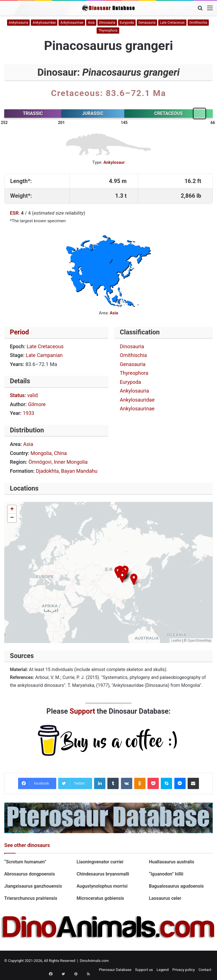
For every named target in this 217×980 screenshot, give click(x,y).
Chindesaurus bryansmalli (103, 874)
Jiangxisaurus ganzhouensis (33, 886)
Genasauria (147, 23)
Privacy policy (184, 970)
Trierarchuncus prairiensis (31, 898)
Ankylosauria (19, 23)
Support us (144, 970)
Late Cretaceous (172, 23)
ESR (14, 213)
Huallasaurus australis (172, 862)
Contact (205, 970)
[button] (134, 579)
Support (83, 711)
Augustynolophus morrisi (102, 886)
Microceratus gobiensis (100, 898)
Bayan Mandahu (79, 471)
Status (17, 395)
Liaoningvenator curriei (100, 862)
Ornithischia (198, 23)
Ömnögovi (40, 462)
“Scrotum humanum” (25, 862)
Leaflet (176, 641)
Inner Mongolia (71, 462)
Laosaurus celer (165, 898)
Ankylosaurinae (72, 23)
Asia (91, 23)
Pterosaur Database (115, 970)
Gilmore (37, 404)
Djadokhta (47, 471)
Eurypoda (127, 23)
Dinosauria (107, 23)
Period (19, 332)
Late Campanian (44, 355)
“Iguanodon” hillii (166, 874)
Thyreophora (108, 31)
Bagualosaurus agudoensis (176, 886)
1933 (29, 413)
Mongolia (41, 453)
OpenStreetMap (199, 641)
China (60, 453)
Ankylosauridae (44, 23)
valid (32, 395)
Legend (163, 970)
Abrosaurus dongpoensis (30, 874)
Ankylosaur (114, 162)
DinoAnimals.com (94, 961)
